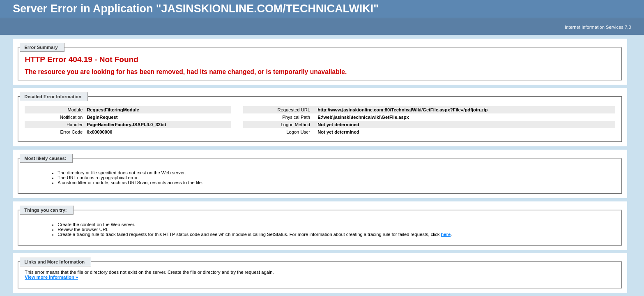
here (446, 234)
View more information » (51, 277)
